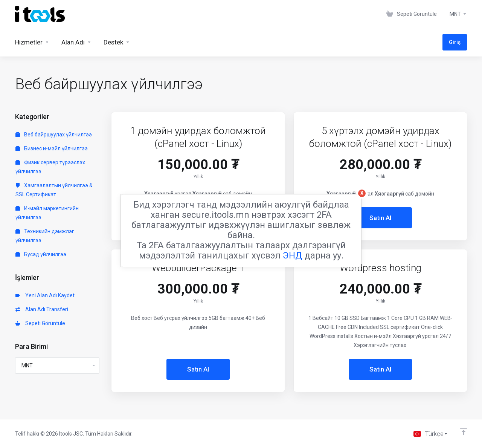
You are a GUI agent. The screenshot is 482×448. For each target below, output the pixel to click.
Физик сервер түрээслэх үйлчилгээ (50, 167)
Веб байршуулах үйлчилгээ (54, 135)
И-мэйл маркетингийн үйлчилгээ (47, 213)
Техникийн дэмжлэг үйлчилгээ (45, 236)
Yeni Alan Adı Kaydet (45, 295)
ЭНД (293, 255)
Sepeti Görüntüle (40, 323)
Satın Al (380, 218)
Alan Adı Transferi (42, 309)
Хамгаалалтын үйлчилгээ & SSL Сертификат (54, 190)
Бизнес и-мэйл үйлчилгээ (52, 148)
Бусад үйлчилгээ (41, 254)
